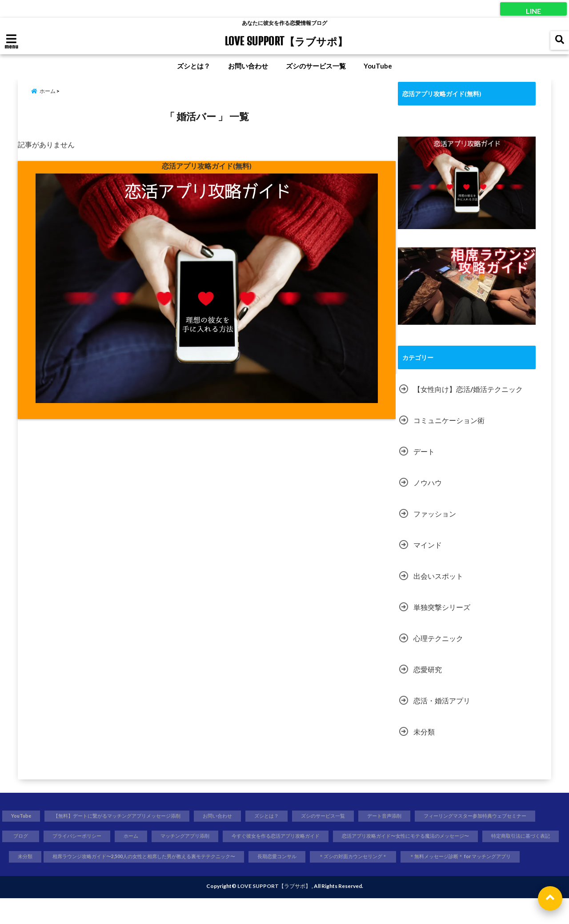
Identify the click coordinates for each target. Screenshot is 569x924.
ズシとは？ (194, 66)
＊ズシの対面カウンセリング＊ (360, 881)
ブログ (166, 837)
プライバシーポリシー (228, 837)
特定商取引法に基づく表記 (406, 859)
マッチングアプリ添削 (347, 837)
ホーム (287, 837)
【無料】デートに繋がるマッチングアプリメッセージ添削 (133, 815)
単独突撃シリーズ (442, 606)
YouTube (378, 66)
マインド (428, 543)
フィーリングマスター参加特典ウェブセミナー (72, 837)
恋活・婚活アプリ (442, 699)
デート (424, 450)
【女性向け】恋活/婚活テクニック (468, 388)
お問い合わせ (248, 66)
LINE (533, 9)
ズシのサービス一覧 (316, 66)
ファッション (435, 512)
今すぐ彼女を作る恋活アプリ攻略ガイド (450, 837)
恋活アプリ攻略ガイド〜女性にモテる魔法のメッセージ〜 (274, 859)
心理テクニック (438, 637)
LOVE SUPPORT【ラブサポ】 (286, 41)
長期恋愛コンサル (274, 881)
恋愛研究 (428, 668)
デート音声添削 (433, 815)
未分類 (424, 730)
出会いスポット (438, 575)
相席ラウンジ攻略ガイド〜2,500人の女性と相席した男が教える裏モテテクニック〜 (120, 881)
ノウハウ (428, 481)
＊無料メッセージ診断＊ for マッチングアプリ (483, 881)
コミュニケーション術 (449, 419)
